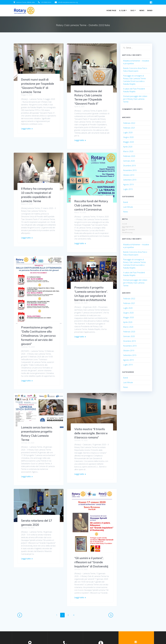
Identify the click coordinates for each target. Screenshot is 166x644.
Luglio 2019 (128, 189)
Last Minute (128, 207)
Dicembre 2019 (129, 166)
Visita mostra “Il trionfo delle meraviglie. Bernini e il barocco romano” (38, 416)
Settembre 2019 (130, 180)
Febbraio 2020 (129, 156)
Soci (132, 10)
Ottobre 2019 (129, 175)
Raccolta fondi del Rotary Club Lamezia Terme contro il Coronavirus (91, 205)
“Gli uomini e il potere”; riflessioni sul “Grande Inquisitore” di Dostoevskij (38, 542)
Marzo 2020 (128, 151)
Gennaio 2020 (129, 161)
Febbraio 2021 (129, 128)
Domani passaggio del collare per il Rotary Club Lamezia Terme (135, 99)
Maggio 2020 (128, 142)
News (142, 10)
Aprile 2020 (128, 147)
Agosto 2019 (128, 184)
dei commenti (128, 230)
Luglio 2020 (128, 133)
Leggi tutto (26, 129)
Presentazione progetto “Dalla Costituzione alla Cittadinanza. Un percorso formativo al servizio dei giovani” (38, 318)
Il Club (122, 10)
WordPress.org (127, 232)
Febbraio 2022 (129, 123)
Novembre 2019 (130, 170)
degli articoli (128, 227)
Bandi (150, 10)
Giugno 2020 (128, 137)
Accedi (125, 224)
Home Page (111, 10)
